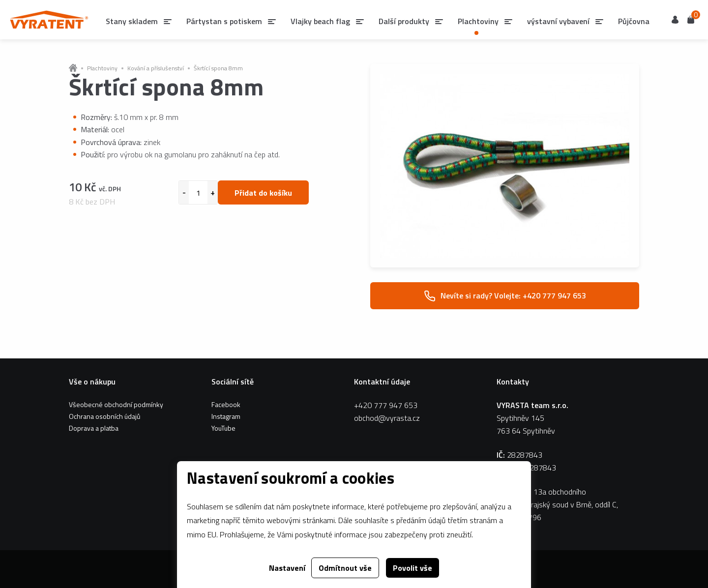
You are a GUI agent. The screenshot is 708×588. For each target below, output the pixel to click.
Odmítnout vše (345, 568)
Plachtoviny (102, 68)
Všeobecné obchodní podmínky (116, 404)
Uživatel (675, 20)
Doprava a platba (94, 428)
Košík (691, 19)
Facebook (226, 404)
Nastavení (287, 568)
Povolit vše (413, 568)
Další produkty (404, 21)
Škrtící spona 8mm (218, 68)
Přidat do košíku (263, 193)
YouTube (223, 428)
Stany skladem (132, 21)
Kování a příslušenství (156, 68)
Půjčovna (634, 21)
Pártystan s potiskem (224, 21)
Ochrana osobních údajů (104, 416)
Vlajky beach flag (320, 21)
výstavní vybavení (558, 21)
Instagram (226, 416)
